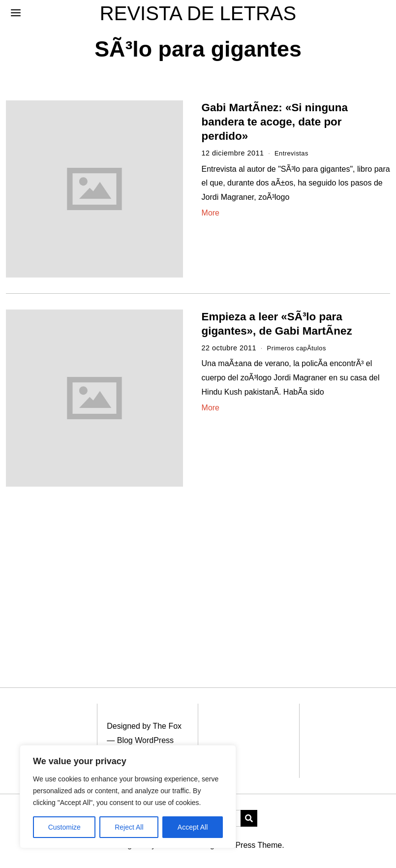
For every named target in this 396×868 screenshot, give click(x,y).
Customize (64, 827)
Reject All (129, 827)
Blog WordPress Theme (240, 845)
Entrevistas (293, 153)
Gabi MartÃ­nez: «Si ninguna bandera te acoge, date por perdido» (275, 122)
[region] (128, 797)
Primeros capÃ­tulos (300, 348)
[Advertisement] (198, 575)
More (211, 213)
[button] (249, 818)
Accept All (193, 827)
